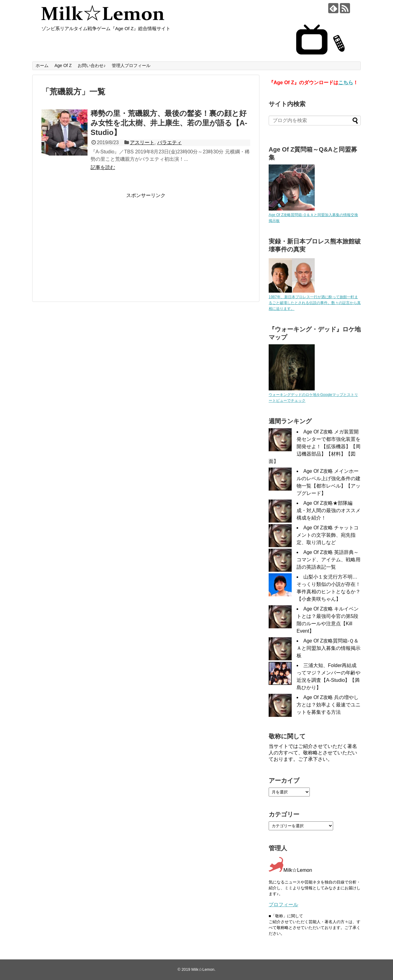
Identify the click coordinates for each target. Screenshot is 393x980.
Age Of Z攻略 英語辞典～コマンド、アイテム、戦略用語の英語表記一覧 (329, 560)
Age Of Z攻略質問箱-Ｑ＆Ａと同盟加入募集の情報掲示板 (329, 648)
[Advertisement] (93, 242)
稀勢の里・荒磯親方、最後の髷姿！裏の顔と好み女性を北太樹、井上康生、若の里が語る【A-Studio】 (169, 123)
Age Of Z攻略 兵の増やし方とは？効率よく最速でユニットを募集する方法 (329, 705)
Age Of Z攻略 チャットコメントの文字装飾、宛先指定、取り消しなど (328, 535)
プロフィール (283, 905)
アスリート (142, 142)
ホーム (42, 65)
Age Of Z (63, 65)
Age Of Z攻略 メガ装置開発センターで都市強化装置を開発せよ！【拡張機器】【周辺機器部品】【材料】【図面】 (315, 447)
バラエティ (169, 142)
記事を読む (103, 167)
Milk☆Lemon (203, 969)
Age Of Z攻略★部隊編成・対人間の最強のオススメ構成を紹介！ (329, 510)
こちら (346, 83)
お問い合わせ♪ (92, 65)
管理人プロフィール (131, 65)
